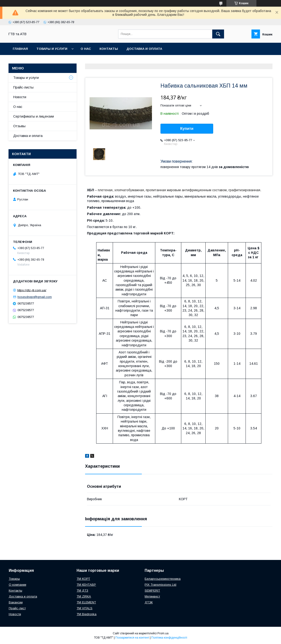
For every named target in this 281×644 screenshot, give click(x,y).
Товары (14, 579)
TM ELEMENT (86, 602)
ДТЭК (149, 602)
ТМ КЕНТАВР (86, 585)
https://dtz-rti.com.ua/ (32, 290)
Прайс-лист (17, 608)
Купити (187, 129)
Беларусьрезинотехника (163, 579)
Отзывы (19, 126)
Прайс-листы (23, 87)
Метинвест (152, 596)
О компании (17, 585)
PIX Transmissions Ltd (160, 585)
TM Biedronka (86, 614)
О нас (86, 49)
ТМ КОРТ (83, 579)
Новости (20, 97)
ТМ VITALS (84, 608)
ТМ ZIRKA (84, 596)
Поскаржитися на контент (132, 638)
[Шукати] (218, 34)
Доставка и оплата (144, 49)
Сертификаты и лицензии (34, 116)
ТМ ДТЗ (82, 591)
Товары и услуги (52, 49)
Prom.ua (163, 633)
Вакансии (16, 602)
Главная (20, 49)
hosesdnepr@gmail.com (35, 297)
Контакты (109, 49)
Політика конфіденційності (169, 638)
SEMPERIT (152, 591)
